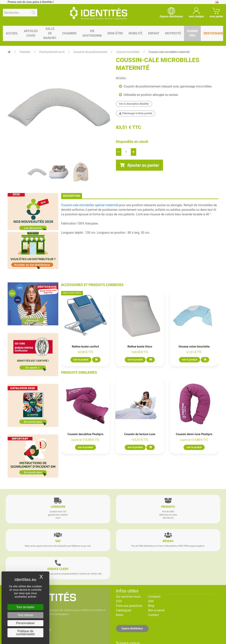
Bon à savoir (156, 610)
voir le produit (81, 360)
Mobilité (135, 33)
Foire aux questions (129, 606)
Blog (151, 606)
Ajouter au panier (140, 165)
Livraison (154, 597)
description (72, 196)
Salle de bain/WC (50, 33)
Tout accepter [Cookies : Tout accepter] (25, 607)
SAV (151, 601)
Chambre (69, 33)
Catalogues (124, 610)
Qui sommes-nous (128, 597)
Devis (120, 615)
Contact (153, 615)
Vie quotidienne (92, 33)
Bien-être (115, 33)
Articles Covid (31, 33)
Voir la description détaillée (134, 104)
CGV (119, 601)
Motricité (173, 33)
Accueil (12, 33)
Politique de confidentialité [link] (25, 633)
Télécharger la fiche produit (136, 113)
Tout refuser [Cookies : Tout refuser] (25, 615)
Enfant (154, 33)
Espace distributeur (132, 628)
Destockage (213, 33)
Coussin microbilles (128, 52)
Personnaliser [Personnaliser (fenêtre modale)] (25, 623)
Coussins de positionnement (90, 52)
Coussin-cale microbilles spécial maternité (90, 205)
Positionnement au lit (52, 52)
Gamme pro (192, 33)
